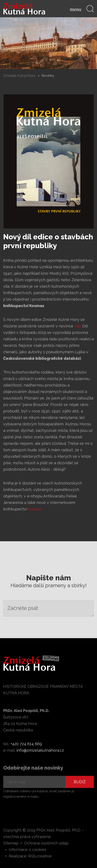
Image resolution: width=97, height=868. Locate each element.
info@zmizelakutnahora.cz (40, 750)
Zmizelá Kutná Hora (19, 76)
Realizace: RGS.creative (30, 856)
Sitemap (11, 843)
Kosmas (35, 509)
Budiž (80, 782)
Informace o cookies (28, 850)
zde (78, 326)
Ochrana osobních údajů (46, 843)
